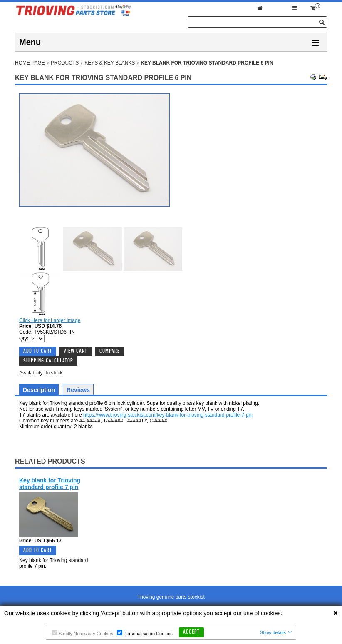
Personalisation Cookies (145, 633)
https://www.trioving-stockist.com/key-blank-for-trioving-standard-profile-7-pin (168, 415)
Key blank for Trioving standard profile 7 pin (50, 484)
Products (65, 63)
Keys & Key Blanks (110, 63)
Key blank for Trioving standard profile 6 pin (207, 63)
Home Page (30, 63)
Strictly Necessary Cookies (83, 633)
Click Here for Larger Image (50, 320)
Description (39, 390)
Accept (191, 632)
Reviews (78, 390)
